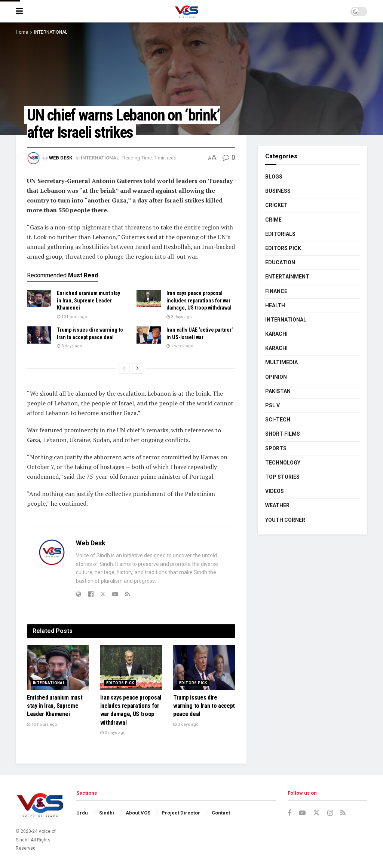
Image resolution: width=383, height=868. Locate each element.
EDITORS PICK (120, 683)
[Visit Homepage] (186, 11)
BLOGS (274, 177)
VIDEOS (275, 491)
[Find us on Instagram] (330, 813)
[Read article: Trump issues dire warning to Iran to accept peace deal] (39, 335)
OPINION (276, 377)
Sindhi (107, 813)
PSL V (272, 405)
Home (22, 32)
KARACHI (276, 334)
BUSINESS (278, 191)
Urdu (82, 813)
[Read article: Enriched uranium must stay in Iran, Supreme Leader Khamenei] (39, 298)
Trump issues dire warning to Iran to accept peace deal (204, 706)
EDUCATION (280, 262)
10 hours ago (72, 317)
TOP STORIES (282, 477)
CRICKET (276, 205)
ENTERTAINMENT (287, 277)
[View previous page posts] (124, 368)
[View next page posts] (138, 368)
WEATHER (277, 505)
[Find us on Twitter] (316, 813)
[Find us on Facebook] (289, 813)
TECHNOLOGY (283, 463)
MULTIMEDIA (281, 362)
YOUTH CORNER (285, 520)
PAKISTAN (278, 391)
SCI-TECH (278, 420)
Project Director (181, 813)
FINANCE (276, 291)
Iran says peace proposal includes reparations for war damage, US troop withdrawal (199, 300)
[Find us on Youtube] (302, 813)
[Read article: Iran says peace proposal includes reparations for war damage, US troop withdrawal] (149, 298)
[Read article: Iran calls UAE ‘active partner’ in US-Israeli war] (149, 335)
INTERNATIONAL (51, 32)
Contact (221, 813)
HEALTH (275, 305)
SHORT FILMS (283, 434)
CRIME (273, 220)
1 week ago (180, 346)
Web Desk (61, 158)
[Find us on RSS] (343, 813)
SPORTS (276, 448)
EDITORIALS (280, 234)
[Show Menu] (19, 11)
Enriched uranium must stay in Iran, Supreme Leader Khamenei (88, 300)
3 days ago (179, 317)
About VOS (138, 813)
